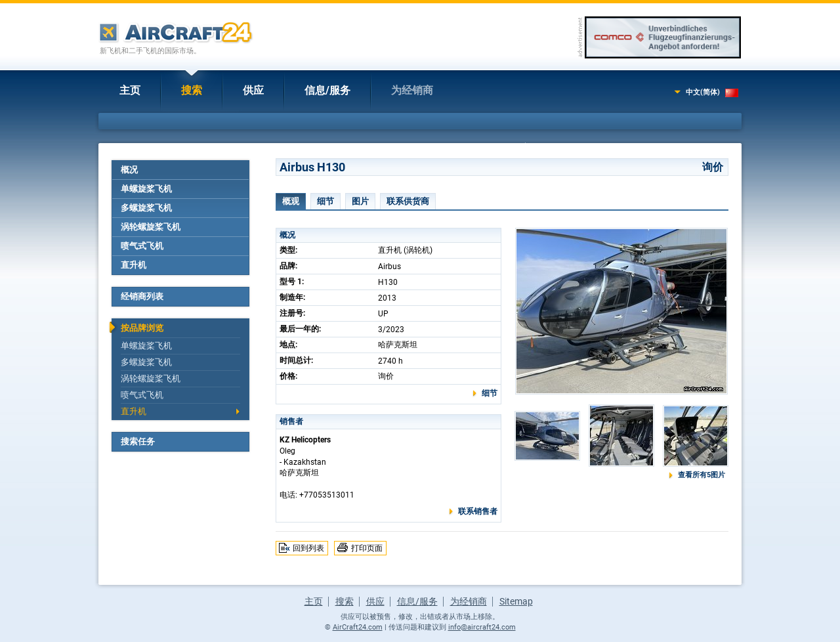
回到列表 (308, 548)
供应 (253, 90)
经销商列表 (142, 296)
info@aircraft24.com (482, 627)
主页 (130, 90)
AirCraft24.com (358, 627)
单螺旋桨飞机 (146, 189)
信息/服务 (327, 90)
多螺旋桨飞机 (146, 208)
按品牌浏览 (142, 328)
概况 (129, 170)
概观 (291, 201)
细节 (325, 201)
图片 (360, 201)
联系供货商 (408, 201)
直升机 (134, 265)
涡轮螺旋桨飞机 (151, 227)
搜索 (192, 90)
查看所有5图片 (702, 475)
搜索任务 (138, 441)
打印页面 (367, 548)
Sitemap (516, 601)
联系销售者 (478, 511)
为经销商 (412, 90)
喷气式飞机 (142, 246)
